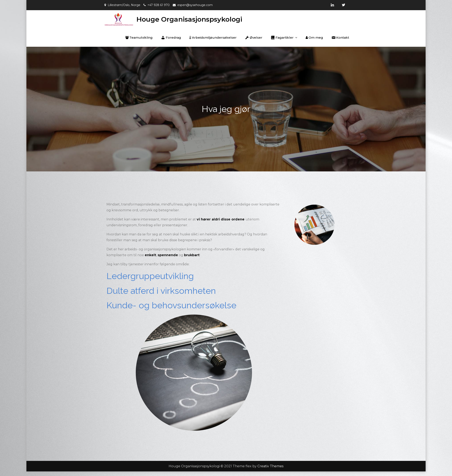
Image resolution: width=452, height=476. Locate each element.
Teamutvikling (139, 38)
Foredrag (171, 38)
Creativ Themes (270, 466)
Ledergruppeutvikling (150, 276)
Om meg (314, 38)
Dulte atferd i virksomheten (161, 291)
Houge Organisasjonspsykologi (189, 19)
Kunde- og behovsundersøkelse (171, 305)
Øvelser (254, 38)
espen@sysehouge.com (195, 5)
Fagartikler (282, 38)
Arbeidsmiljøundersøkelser (213, 38)
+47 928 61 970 (159, 5)
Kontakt (340, 38)
